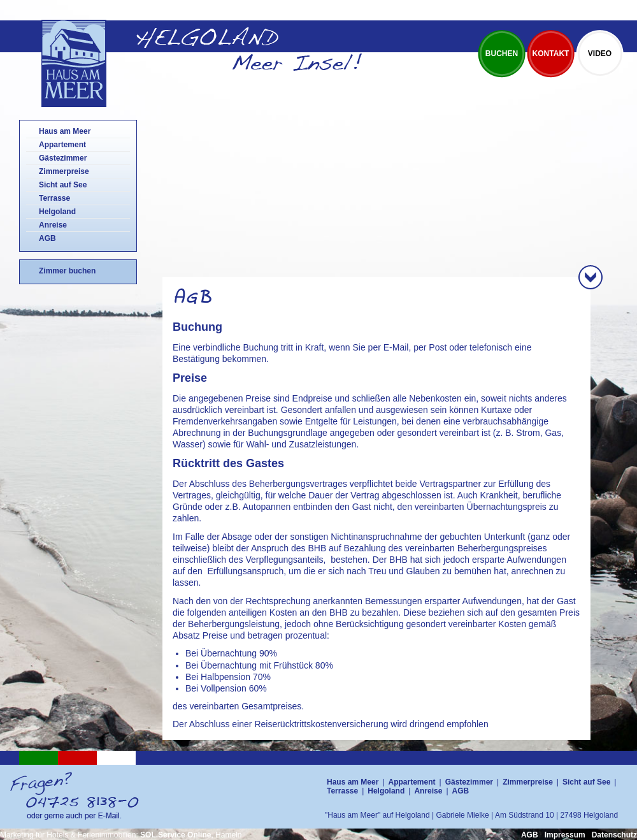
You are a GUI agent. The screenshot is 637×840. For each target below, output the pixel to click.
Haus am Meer (65, 131)
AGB (47, 238)
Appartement (62, 145)
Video (600, 54)
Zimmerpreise (64, 171)
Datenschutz (614, 835)
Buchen (502, 54)
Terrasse (54, 198)
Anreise (53, 225)
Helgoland (57, 212)
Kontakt (551, 54)
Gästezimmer (63, 158)
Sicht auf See (63, 185)
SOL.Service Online (175, 835)
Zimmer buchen (67, 271)
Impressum (565, 835)
